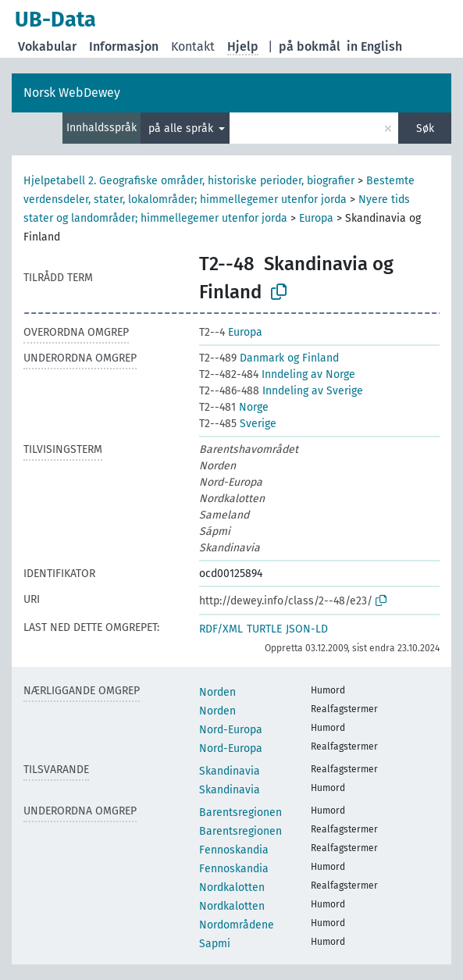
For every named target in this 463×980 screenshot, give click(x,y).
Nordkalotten (232, 887)
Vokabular (47, 46)
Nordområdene (237, 925)
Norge (234, 407)
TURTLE (264, 629)
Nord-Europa (231, 730)
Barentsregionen (240, 813)
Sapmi (215, 944)
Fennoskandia (234, 850)
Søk (425, 128)
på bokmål (310, 46)
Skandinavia (230, 771)
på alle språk (182, 128)
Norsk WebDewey (72, 93)
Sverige (238, 424)
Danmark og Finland (269, 358)
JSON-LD (307, 629)
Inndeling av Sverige (281, 391)
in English (374, 46)
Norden (217, 692)
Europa (316, 218)
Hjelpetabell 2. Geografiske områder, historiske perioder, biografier (189, 181)
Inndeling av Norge (277, 374)
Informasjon (124, 46)
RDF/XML (221, 629)
